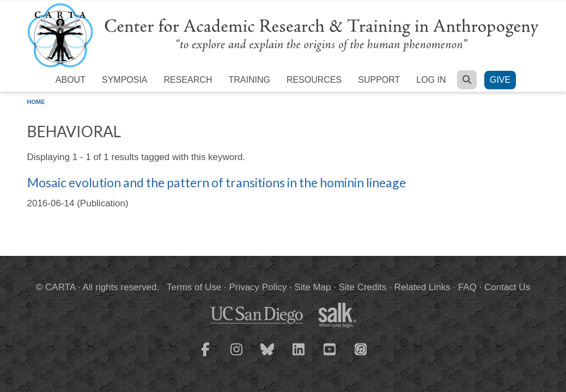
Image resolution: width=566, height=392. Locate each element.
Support (379, 80)
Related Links (422, 287)
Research (188, 80)
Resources (314, 80)
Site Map (312, 287)
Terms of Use (194, 287)
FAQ (467, 287)
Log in (431, 80)
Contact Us (507, 287)
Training (249, 80)
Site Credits (363, 287)
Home (36, 102)
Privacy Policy (258, 287)
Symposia (125, 80)
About (71, 80)
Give (500, 80)
